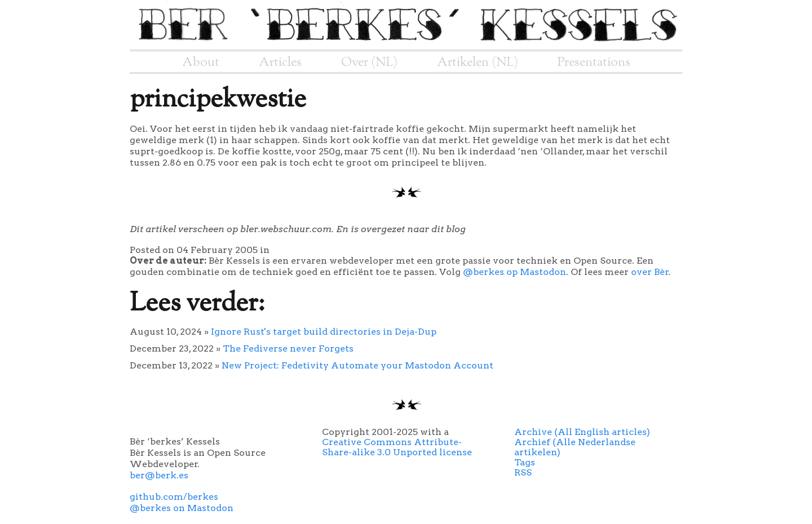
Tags (525, 462)
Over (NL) (369, 63)
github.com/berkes (174, 497)
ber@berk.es (159, 475)
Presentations (594, 63)
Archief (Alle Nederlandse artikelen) (575, 447)
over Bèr (650, 272)
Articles (280, 63)
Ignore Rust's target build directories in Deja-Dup (324, 332)
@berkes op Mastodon (515, 272)
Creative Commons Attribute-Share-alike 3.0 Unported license (397, 447)
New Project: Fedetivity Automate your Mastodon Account (358, 365)
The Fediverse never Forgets (288, 348)
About (201, 63)
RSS (523, 472)
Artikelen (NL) (478, 63)
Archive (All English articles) (582, 432)
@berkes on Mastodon (182, 508)
